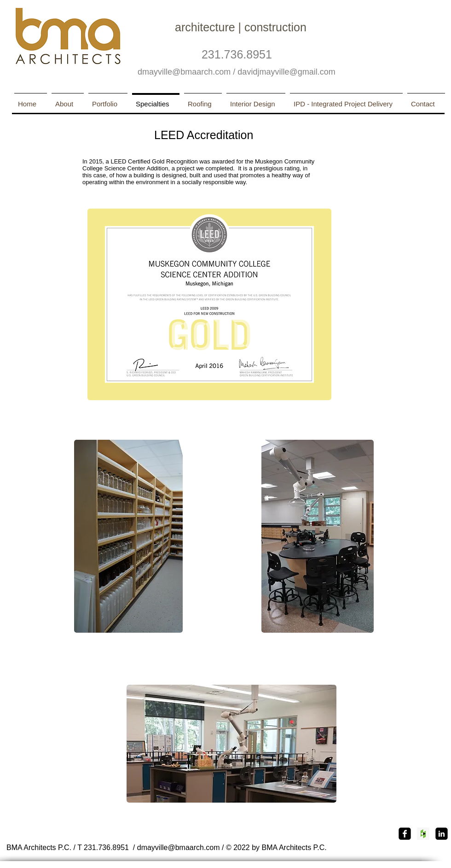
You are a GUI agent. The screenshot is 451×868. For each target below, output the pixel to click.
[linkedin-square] (442, 834)
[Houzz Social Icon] (423, 834)
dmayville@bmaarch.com (184, 72)
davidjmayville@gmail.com (286, 72)
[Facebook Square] (405, 834)
